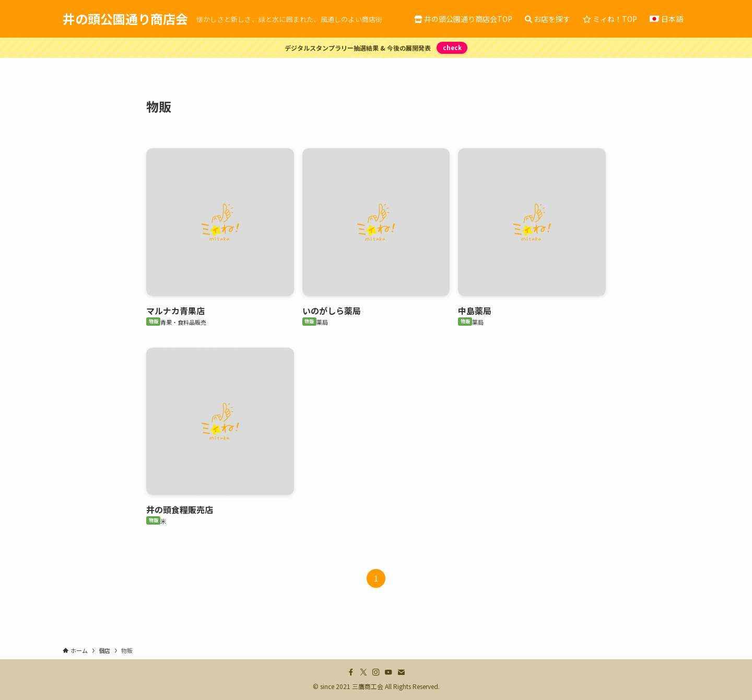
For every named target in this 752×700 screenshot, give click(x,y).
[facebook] (351, 672)
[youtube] (389, 672)
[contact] (401, 672)
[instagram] (376, 672)
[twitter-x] (363, 672)
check (452, 48)
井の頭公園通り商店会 (125, 19)
